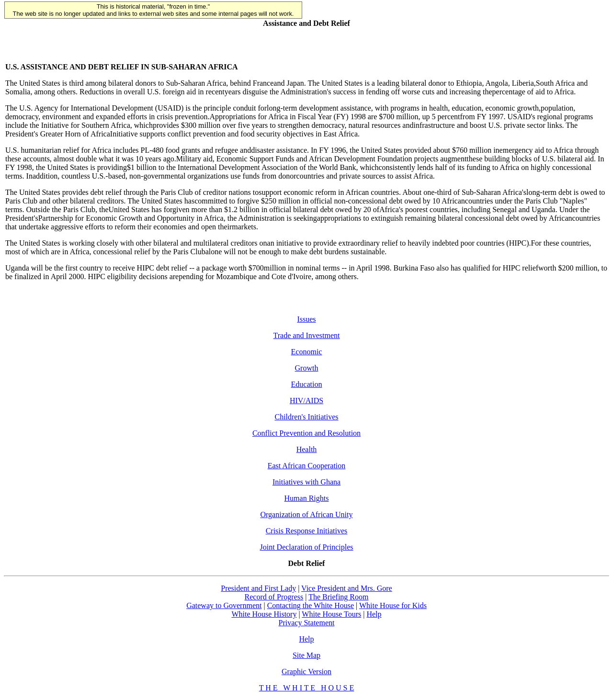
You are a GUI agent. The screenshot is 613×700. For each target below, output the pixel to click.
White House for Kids (393, 605)
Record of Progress (274, 597)
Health (307, 449)
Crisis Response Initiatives (307, 531)
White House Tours (331, 614)
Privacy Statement (307, 623)
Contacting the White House (311, 605)
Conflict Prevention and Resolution (306, 433)
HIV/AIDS (306, 401)
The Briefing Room (338, 597)
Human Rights (307, 498)
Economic (307, 352)
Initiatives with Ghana (306, 482)
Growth (307, 368)
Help (374, 614)
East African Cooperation (307, 466)
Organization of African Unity (307, 514)
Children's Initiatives (306, 417)
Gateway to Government (224, 605)
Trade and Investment (307, 335)
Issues (306, 319)
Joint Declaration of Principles (306, 547)
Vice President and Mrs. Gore (347, 588)
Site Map (306, 655)
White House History (264, 614)
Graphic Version (306, 672)
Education (307, 384)
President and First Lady (258, 588)
